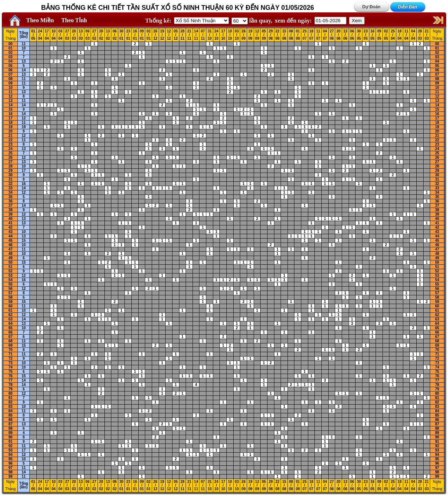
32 (10, 184)
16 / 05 (372, 35)
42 (10, 227)
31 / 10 (209, 35)
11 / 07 (318, 35)
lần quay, (252, 21)
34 (10, 192)
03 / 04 (60, 35)
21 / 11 (189, 35)
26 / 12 (155, 35)
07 (10, 74)
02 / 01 (149, 35)
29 (10, 171)
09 (10, 83)
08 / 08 (291, 35)
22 (10, 140)
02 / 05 (386, 35)
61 (10, 310)
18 (10, 123)
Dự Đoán (371, 7)
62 (10, 315)
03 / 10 (237, 35)
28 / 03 (420, 35)
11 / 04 (406, 35)
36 (10, 201)
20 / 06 (339, 35)
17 (10, 118)
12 (10, 96)
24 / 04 (40, 35)
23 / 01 (128, 35)
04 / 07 (325, 35)
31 (10, 179)
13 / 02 (108, 35)
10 (23, 48)
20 (10, 131)
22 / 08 (277, 35)
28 (10, 166)
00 (10, 44)
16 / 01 (135, 35)
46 (10, 245)
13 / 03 (81, 35)
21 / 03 (427, 35)
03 (10, 57)
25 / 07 (304, 35)
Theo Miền (40, 20)
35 (10, 197)
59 (10, 302)
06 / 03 (88, 35)
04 (10, 61)
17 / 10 (223, 35)
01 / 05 (33, 35)
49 (10, 258)
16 (10, 114)
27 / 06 (332, 35)
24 (10, 149)
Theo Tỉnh (74, 20)
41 (10, 223)
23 (10, 144)
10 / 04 (54, 35)
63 (10, 319)
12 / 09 (257, 35)
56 (10, 289)
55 (10, 284)
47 (10, 249)
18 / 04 (399, 35)
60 (10, 306)
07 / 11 (203, 35)
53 (10, 275)
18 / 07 (311, 35)
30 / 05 (359, 35)
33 (10, 188)
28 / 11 (183, 35)
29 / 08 (271, 35)
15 (10, 109)
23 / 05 (366, 35)
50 (10, 262)
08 (10, 79)
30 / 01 (121, 35)
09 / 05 (379, 35)
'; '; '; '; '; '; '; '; (240, 21)
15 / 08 (284, 35)
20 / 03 (74, 35)
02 (10, 53)
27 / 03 (67, 35)
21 (10, 136)
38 (10, 210)
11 (23, 44)
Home (13, 20)
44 (10, 236)
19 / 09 (250, 35)
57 (10, 293)
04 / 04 (413, 35)
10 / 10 (230, 35)
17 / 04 (47, 35)
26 (10, 158)
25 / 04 (393, 35)
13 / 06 (345, 35)
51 (10, 267)
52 (10, 271)
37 (10, 206)
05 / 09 (264, 35)
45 (10, 241)
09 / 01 (142, 35)
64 (10, 324)
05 (10, 66)
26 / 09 (244, 35)
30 (10, 175)
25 (10, 153)
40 (10, 219)
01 (10, 48)
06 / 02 (114, 35)
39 (10, 214)
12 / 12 (169, 35)
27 (10, 162)
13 (23, 61)
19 (10, 127)
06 (10, 70)
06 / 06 (352, 35)
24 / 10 (216, 35)
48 (10, 254)
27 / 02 (94, 35)
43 (10, 232)
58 (10, 297)
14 (23, 70)
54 (10, 280)
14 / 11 (196, 35)
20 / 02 (101, 35)
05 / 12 (176, 35)
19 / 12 (162, 35)
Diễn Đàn (407, 7)
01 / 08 (298, 35)
